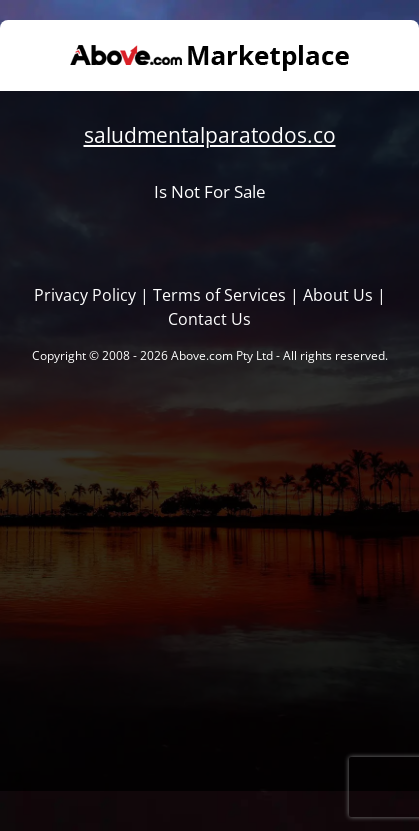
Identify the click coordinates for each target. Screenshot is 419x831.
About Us (338, 295)
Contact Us (209, 319)
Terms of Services (219, 295)
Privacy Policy (85, 295)
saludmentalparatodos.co (210, 135)
